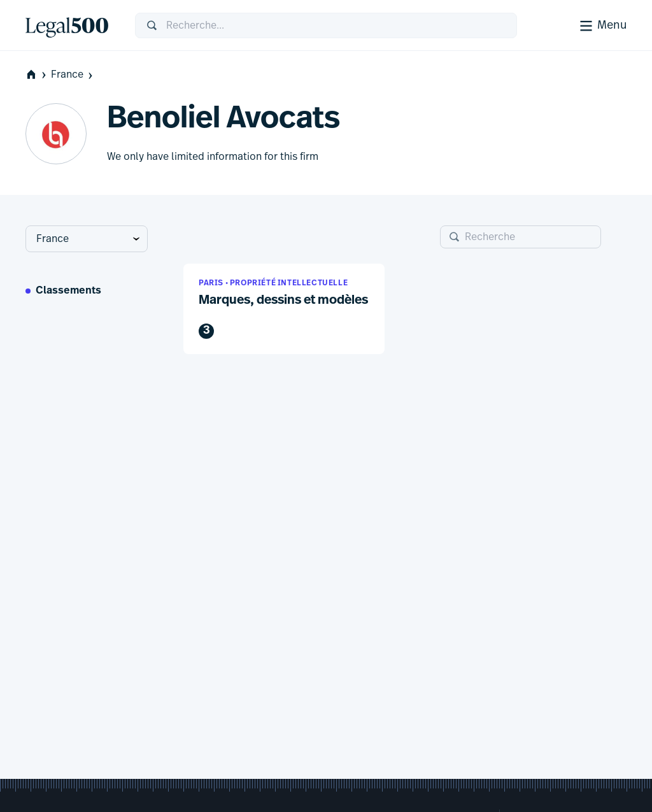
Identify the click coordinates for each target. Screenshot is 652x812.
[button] (284, 309)
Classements (68, 291)
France (73, 75)
